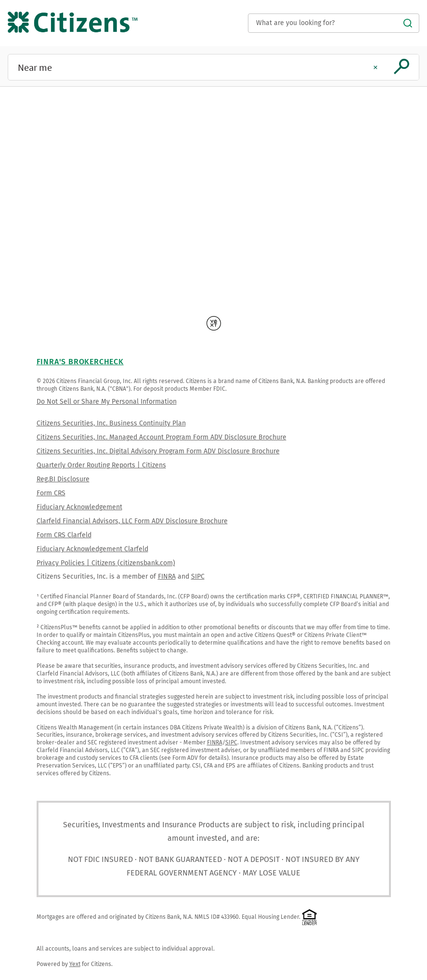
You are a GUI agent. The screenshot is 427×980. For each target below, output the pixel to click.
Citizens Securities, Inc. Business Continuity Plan (111, 423)
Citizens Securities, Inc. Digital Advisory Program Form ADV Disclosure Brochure (158, 451)
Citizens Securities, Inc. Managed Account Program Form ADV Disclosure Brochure (162, 437)
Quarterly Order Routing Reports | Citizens (101, 465)
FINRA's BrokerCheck (80, 362)
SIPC (198, 576)
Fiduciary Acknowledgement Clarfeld (92, 549)
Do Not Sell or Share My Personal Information (107, 402)
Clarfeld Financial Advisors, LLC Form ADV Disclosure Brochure (132, 521)
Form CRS (51, 493)
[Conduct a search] (334, 23)
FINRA (167, 576)
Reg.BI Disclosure (63, 479)
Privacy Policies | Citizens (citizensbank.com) (106, 563)
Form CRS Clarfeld (64, 535)
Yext (75, 964)
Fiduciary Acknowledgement (79, 507)
